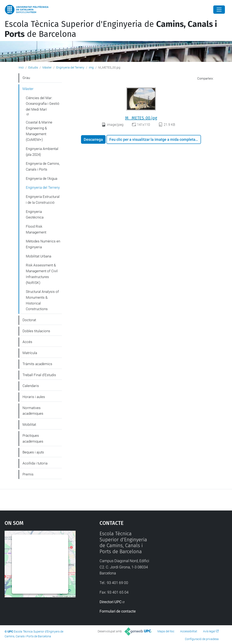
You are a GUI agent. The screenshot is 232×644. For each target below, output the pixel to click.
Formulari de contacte (118, 611)
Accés (27, 342)
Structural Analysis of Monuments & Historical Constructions (42, 300)
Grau (26, 78)
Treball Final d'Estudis (39, 375)
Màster (47, 67)
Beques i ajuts (33, 452)
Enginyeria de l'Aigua (42, 178)
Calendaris (31, 386)
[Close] (219, 10)
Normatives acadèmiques (33, 411)
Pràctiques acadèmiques (33, 438)
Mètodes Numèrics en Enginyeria (43, 244)
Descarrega (93, 139)
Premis (28, 474)
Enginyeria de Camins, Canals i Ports (43, 166)
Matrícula (30, 353)
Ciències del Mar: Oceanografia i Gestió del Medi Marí (43, 104)
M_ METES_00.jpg (141, 118)
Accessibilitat (189, 631)
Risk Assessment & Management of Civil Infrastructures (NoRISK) (42, 274)
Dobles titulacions (36, 331)
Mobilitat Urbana (39, 256)
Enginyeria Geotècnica (35, 215)
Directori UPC (111, 602)
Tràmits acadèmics (37, 364)
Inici (21, 67)
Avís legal (209, 631)
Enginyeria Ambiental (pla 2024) (42, 152)
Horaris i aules (34, 397)
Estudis (33, 67)
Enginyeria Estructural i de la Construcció (43, 200)
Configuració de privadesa (202, 639)
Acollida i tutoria (35, 463)
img (91, 67)
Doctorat (29, 320)
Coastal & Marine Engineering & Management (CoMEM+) (39, 131)
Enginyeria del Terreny (70, 67)
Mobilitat (29, 424)
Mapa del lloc (166, 631)
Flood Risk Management (36, 229)
